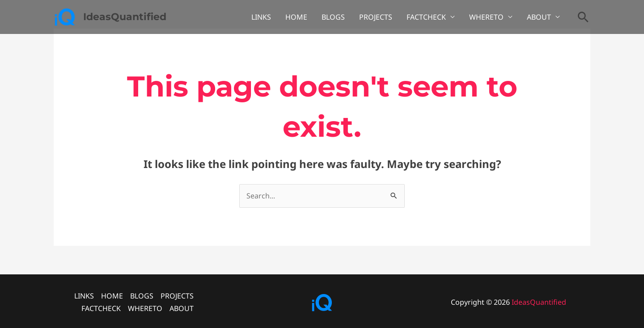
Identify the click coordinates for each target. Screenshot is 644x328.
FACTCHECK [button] (426, 17)
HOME (296, 17)
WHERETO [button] (486, 17)
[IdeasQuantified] (65, 16)
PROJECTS (376, 17)
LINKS (261, 17)
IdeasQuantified (125, 17)
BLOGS (333, 17)
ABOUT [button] (539, 17)
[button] (583, 17)
